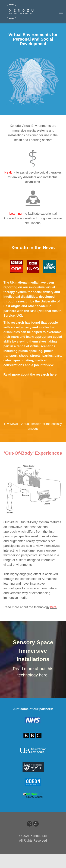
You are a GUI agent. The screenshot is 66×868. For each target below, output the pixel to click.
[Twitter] (30, 824)
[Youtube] (36, 824)
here (54, 607)
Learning (15, 214)
